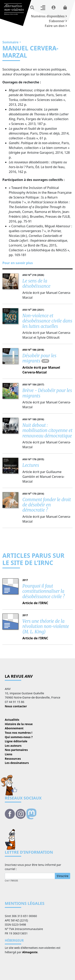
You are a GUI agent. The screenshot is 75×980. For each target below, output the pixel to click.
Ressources (13, 759)
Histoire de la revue (19, 724)
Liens (9, 754)
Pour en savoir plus (18, 263)
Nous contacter (16, 706)
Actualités (12, 720)
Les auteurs (13, 746)
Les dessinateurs (17, 763)
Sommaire (10, 42)
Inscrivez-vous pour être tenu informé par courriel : (33, 867)
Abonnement (14, 728)
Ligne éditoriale (16, 741)
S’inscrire (62, 876)
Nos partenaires (16, 750)
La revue (19, 676)
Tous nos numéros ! (18, 733)
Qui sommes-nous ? (19, 737)
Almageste (30, 952)
